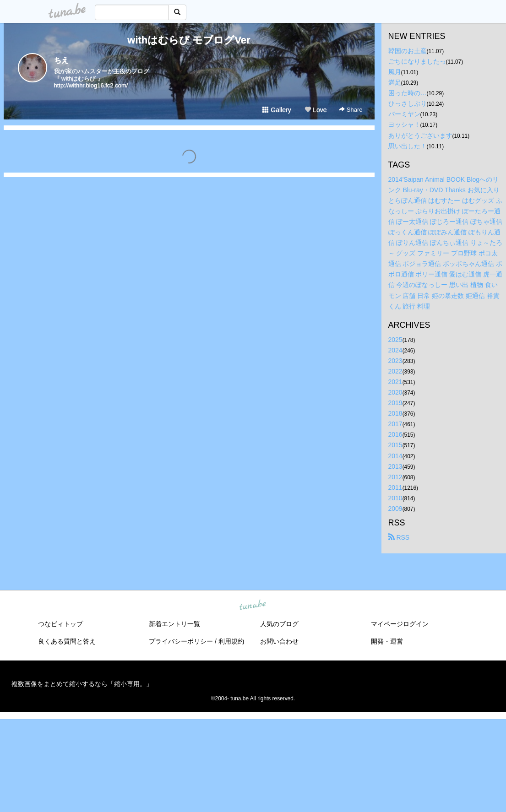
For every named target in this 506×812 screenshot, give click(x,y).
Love (316, 110)
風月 (395, 72)
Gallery (277, 110)
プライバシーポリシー (181, 641)
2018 (395, 413)
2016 (395, 434)
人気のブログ (279, 624)
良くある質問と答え (67, 641)
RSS (399, 537)
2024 (395, 350)
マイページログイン (400, 624)
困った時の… (408, 93)
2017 (395, 424)
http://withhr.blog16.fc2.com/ (91, 85)
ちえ (61, 60)
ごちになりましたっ (417, 61)
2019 (395, 403)
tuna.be (253, 606)
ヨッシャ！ (404, 125)
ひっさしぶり (408, 103)
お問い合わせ (279, 641)
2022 (395, 371)
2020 (395, 392)
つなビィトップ (60, 624)
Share (351, 110)
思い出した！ (408, 146)
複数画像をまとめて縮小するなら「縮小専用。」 (82, 684)
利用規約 (231, 641)
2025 (395, 340)
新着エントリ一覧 (174, 624)
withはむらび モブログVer (189, 40)
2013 (395, 466)
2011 (395, 487)
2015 (395, 445)
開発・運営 (387, 641)
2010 (395, 498)
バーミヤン (404, 114)
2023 (395, 361)
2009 (395, 509)
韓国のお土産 (408, 51)
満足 (395, 82)
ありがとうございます (420, 135)
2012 (395, 477)
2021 (395, 382)
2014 (395, 456)
